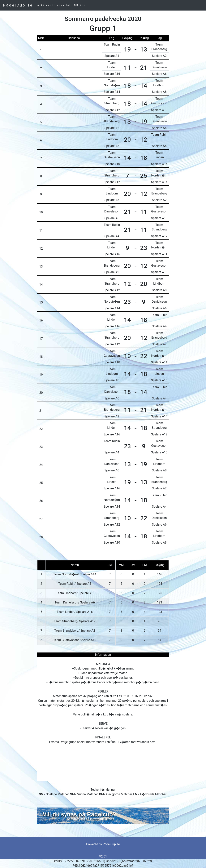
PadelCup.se (18, 5)
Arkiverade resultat (54, 5)
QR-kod (80, 5)
